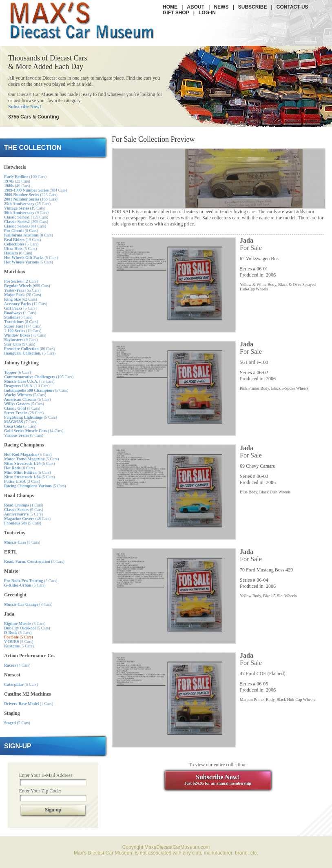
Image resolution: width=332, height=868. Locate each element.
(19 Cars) (25, 208)
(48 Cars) (27, 519)
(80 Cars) (30, 349)
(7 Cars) (21, 422)
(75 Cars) (29, 381)
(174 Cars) (23, 326)
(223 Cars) (31, 195)
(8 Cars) (21, 231)
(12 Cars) (21, 281)
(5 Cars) (21, 244)
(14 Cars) (34, 431)
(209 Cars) (26, 222)
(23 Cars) (17, 181)
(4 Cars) (17, 665)
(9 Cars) (26, 213)
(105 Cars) (39, 377)
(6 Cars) (18, 253)
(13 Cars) (22, 240)
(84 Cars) (25, 226)
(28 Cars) (23, 295)
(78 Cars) (25, 335)
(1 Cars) (24, 505)
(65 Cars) (22, 290)
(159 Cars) (26, 217)
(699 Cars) (27, 286)
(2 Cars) (20, 313)
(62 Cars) (21, 299)
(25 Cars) (27, 204)
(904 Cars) (35, 190)
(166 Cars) (31, 199)
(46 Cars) (17, 186)
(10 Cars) (27, 386)
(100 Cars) (25, 177)
